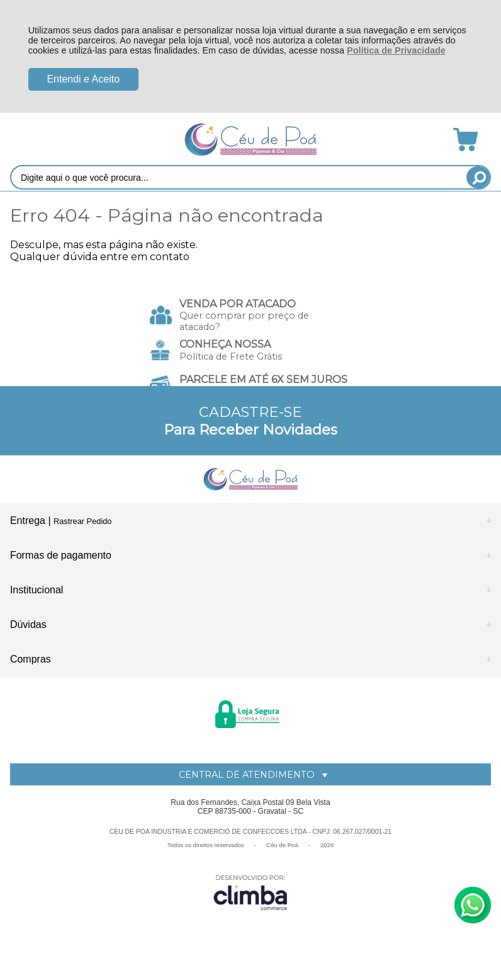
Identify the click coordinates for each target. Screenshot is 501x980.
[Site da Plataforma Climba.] (250, 892)
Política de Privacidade (396, 50)
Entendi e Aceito (83, 79)
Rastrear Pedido (82, 521)
